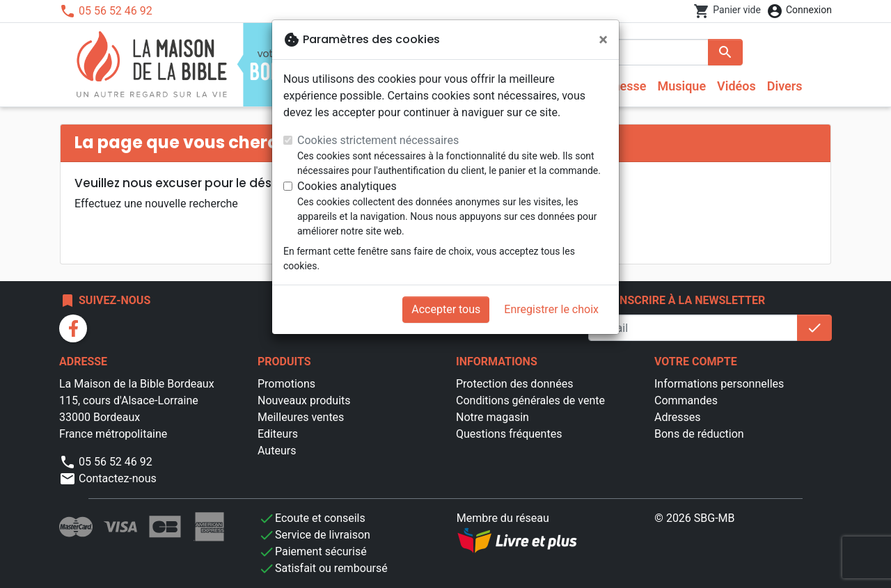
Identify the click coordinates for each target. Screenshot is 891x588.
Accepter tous (446, 309)
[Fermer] (603, 40)
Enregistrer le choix (551, 309)
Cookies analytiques (347, 186)
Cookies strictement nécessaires (378, 140)
